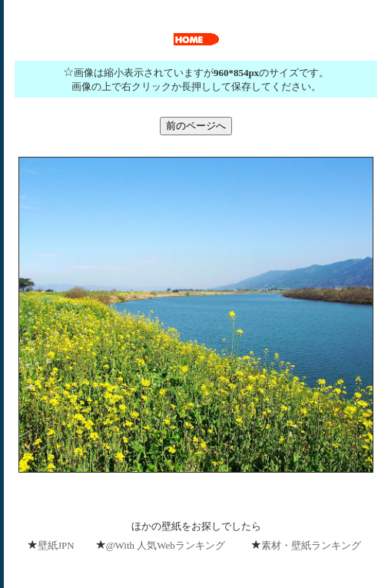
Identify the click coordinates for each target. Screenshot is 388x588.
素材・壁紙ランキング (311, 545)
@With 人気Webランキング (166, 545)
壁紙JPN (56, 545)
